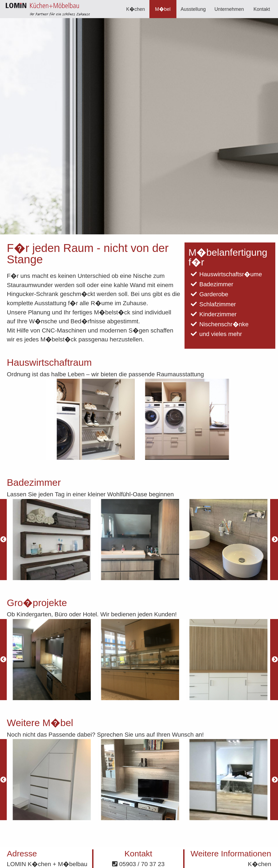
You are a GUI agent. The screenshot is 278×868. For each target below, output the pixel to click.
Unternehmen (229, 9)
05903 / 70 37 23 (138, 864)
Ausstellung (193, 9)
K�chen (136, 9)
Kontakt (262, 9)
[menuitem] (136, 9)
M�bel (163, 9)
